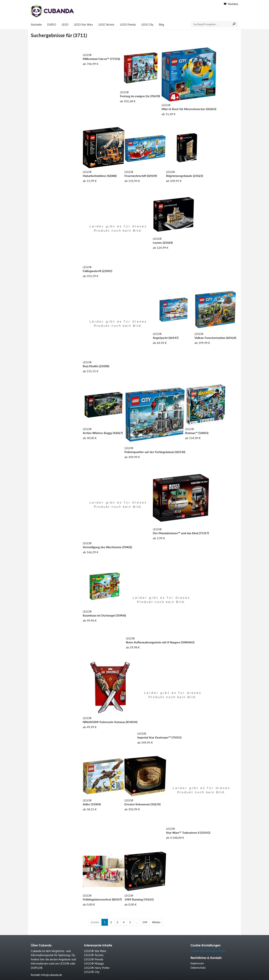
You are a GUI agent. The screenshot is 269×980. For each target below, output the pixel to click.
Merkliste (231, 4)
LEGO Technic (106, 25)
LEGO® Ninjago (94, 963)
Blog (161, 25)
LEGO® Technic (94, 955)
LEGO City (147, 25)
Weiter (156, 922)
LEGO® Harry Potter (97, 968)
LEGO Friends (128, 25)
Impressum (197, 963)
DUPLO (52, 25)
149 (145, 922)
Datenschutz (198, 967)
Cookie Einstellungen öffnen (208, 951)
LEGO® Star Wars (95, 951)
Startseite (36, 25)
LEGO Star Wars (83, 25)
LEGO (65, 25)
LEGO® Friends (94, 959)
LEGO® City (92, 972)
